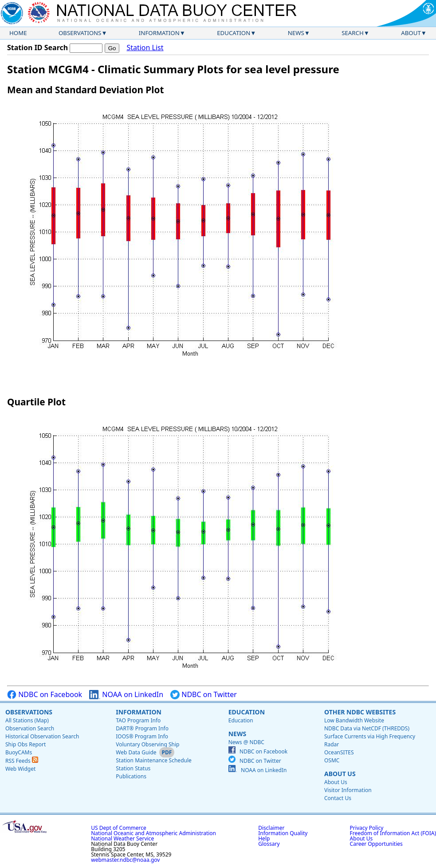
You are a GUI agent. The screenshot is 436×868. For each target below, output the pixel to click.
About (411, 33)
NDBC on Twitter (204, 695)
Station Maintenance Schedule (154, 760)
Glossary (269, 844)
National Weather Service (122, 838)
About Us (340, 774)
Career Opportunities (376, 844)
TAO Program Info (138, 720)
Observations (80, 33)
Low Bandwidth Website (354, 720)
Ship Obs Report (26, 744)
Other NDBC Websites (360, 712)
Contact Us (338, 798)
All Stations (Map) (27, 720)
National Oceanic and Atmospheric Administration (153, 833)
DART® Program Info (142, 728)
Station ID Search (37, 48)
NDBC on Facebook (45, 695)
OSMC (332, 760)
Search (353, 33)
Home (18, 33)
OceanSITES (339, 752)
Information (159, 33)
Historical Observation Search (42, 736)
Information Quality (283, 833)
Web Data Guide (136, 752)
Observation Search (30, 728)
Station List (145, 48)
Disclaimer (271, 828)
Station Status (133, 768)
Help (264, 838)
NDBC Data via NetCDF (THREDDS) (367, 728)
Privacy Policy (367, 828)
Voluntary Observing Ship (147, 744)
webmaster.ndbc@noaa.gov (125, 860)
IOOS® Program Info (142, 736)
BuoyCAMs (19, 752)
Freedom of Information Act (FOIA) (393, 833)
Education (234, 33)
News (296, 33)
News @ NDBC (246, 742)
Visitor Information (348, 790)
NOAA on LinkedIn (126, 695)
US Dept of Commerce (119, 828)
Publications (131, 776)
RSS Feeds (22, 761)
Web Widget (20, 769)
